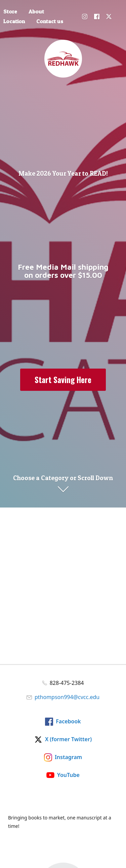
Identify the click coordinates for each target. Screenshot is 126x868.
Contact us (50, 21)
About (36, 11)
